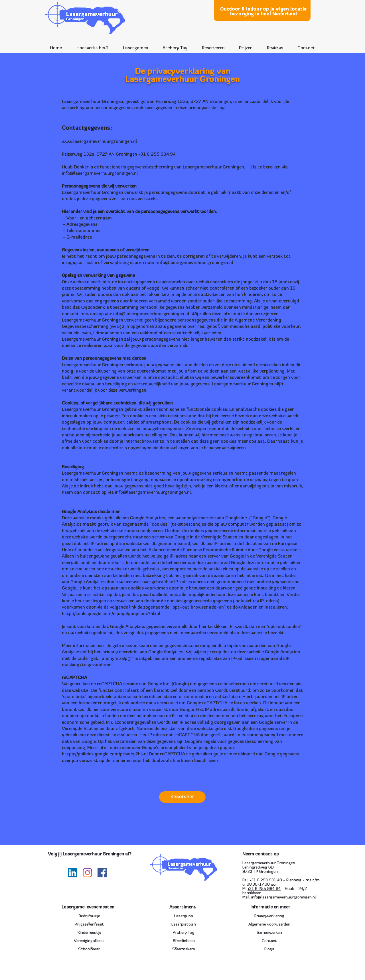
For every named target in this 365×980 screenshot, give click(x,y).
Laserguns (184, 916)
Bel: (246, 880)
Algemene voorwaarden (269, 925)
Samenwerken (269, 933)
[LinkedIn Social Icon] (73, 873)
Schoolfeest (89, 949)
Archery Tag (184, 933)
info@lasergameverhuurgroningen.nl (100, 174)
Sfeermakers (184, 949)
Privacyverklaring (269, 916)
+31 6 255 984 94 (264, 889)
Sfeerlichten (184, 941)
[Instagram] (87, 873)
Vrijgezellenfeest (89, 925)
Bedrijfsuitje (89, 916)
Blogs (269, 949)
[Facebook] (102, 873)
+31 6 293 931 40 (266, 880)
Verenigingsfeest (89, 941)
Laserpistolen (184, 925)
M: (245, 889)
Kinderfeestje (89, 933)
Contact (269, 941)
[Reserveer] (182, 797)
